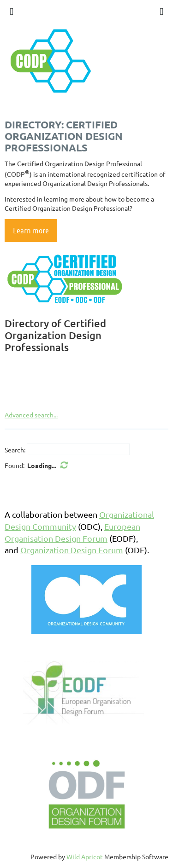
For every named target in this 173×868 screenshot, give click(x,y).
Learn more (31, 230)
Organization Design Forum (72, 550)
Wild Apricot (85, 856)
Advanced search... (31, 415)
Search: (15, 450)
